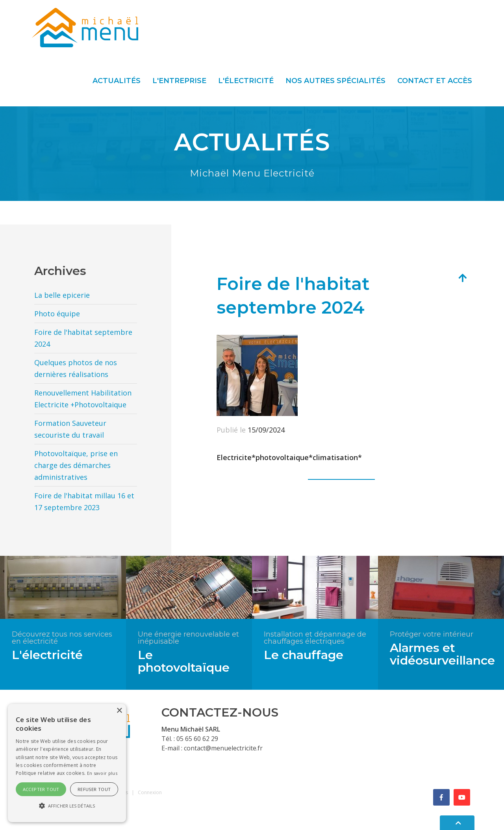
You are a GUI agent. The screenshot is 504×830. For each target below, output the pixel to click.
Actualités (117, 81)
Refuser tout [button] (94, 789)
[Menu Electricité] (85, 27)
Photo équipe (57, 314)
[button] (67, 806)
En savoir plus (102, 773)
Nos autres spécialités (335, 81)
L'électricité (246, 81)
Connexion (150, 792)
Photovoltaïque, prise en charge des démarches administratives (76, 465)
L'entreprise (179, 81)
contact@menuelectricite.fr (223, 748)
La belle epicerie (62, 295)
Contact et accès (435, 81)
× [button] (119, 711)
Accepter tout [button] (41, 789)
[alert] (67, 763)
